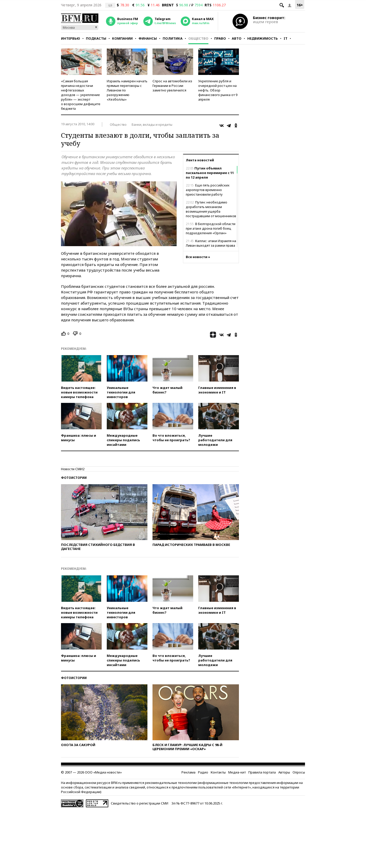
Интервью (71, 38)
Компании (122, 38)
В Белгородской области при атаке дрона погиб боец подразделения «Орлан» (211, 228)
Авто (237, 38)
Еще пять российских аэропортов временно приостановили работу (208, 190)
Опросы (299, 772)
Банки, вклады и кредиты (152, 124)
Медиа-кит (237, 772)
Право (220, 38)
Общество (198, 38)
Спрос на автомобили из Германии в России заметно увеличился (172, 86)
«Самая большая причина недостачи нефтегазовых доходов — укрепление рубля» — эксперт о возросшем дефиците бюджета (81, 95)
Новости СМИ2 (73, 469)
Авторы (284, 772)
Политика (173, 38)
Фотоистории (74, 478)
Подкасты (96, 38)
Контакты (218, 772)
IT (286, 38)
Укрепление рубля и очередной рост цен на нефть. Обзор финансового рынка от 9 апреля (218, 90)
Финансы (148, 38)
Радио (203, 772)
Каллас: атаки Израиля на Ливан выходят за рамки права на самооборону (211, 245)
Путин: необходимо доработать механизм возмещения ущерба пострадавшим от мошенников (211, 209)
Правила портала (262, 772)
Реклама (188, 772)
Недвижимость (263, 38)
